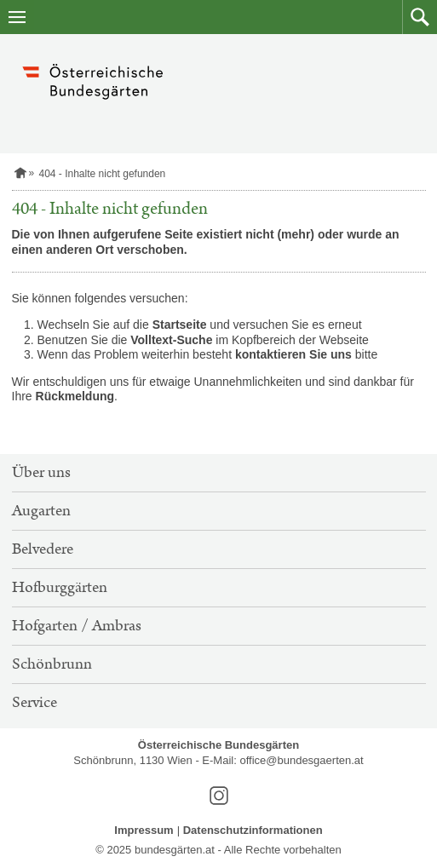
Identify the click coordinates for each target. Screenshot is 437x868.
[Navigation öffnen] (17, 17)
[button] (420, 17)
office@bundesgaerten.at (301, 760)
